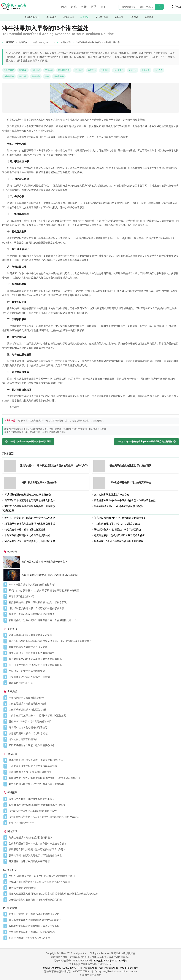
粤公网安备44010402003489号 (59, 968)
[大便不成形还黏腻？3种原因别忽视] (93, 710)
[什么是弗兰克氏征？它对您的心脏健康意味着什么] (93, 665)
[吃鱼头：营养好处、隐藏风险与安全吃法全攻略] (93, 914)
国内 (64, 7)
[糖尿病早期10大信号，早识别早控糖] (93, 734)
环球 (74, 7)
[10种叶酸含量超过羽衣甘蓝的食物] (11, 483)
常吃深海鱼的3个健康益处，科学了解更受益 (118, 530)
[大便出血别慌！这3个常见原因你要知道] (93, 772)
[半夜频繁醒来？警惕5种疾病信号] (93, 698)
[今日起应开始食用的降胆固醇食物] (93, 671)
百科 (104, 7)
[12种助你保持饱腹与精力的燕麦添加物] (100, 483)
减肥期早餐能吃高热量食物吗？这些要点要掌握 (30, 524)
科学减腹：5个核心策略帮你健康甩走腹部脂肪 (119, 541)
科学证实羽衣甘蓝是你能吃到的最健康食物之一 (30, 500)
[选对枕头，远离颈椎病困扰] (93, 739)
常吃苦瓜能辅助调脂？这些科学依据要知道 (27, 535)
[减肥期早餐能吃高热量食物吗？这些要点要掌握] (93, 926)
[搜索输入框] (141, 7)
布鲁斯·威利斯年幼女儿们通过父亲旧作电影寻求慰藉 (50, 575)
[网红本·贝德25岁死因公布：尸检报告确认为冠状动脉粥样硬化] (93, 876)
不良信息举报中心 (87, 968)
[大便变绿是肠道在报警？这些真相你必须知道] (93, 766)
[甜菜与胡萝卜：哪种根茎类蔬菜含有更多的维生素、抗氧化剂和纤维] (11, 466)
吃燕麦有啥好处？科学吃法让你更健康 (25, 530)
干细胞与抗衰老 (32, 17)
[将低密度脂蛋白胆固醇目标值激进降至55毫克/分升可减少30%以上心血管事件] (93, 641)
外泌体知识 (68, 17)
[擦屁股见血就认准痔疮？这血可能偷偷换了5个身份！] (93, 850)
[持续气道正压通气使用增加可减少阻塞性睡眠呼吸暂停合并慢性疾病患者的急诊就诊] (93, 894)
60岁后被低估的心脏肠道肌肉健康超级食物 (28, 495)
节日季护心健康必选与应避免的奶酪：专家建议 (30, 506)
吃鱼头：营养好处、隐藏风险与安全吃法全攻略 (30, 518)
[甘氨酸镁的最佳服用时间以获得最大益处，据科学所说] (93, 602)
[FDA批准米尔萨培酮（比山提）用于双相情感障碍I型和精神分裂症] (93, 591)
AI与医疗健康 (102, 17)
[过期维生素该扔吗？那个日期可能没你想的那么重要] (93, 608)
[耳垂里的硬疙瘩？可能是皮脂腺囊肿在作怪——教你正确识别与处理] (93, 778)
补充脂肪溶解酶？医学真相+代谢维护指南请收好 (120, 518)
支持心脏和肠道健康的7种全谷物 (112, 495)
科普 (84, 7)
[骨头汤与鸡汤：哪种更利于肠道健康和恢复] (93, 653)
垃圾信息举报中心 (108, 968)
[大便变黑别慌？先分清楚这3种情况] (93, 704)
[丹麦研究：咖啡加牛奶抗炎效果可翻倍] (93, 861)
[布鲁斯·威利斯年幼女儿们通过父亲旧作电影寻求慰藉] (13, 575)
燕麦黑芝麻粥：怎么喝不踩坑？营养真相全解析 (119, 535)
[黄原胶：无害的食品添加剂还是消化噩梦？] (93, 614)
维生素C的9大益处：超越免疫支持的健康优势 (118, 506)
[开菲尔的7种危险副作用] (93, 597)
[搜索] (159, 7)
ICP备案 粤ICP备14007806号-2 (111, 961)
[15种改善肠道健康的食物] (93, 888)
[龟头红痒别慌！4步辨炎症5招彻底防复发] (93, 838)
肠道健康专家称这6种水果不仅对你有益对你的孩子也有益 (125, 500)
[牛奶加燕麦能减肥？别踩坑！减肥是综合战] (93, 932)
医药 (94, 7)
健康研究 (85, 17)
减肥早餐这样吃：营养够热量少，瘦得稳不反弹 (30, 541)
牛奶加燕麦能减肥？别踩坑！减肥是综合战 (117, 524)
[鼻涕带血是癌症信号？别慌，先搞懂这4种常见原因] (93, 760)
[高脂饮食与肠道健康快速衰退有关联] (93, 647)
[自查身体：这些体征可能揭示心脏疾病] (93, 677)
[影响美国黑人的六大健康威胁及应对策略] (93, 635)
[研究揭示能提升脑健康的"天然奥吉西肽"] (100, 466)
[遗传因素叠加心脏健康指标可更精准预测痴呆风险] (93, 900)
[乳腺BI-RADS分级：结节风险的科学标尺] (93, 722)
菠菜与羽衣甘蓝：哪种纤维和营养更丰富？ (44, 562)
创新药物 (149, 17)
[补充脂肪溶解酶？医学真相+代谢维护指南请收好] (93, 920)
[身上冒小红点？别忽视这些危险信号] (93, 727)
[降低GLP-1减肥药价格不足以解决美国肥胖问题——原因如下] (93, 882)
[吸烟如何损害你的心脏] (93, 683)
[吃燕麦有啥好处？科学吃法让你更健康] (93, 938)
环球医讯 (10, 42)
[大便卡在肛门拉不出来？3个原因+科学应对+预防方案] (93, 716)
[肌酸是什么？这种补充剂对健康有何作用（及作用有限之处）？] (93, 620)
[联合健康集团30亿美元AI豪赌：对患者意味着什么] (93, 659)
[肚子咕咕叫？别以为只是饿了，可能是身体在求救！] (93, 856)
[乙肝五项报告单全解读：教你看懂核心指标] (93, 745)
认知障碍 (134, 17)
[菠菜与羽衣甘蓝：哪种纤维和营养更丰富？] (13, 562)
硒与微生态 (51, 17)
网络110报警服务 (129, 968)
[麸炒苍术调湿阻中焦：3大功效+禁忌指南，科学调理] (93, 784)
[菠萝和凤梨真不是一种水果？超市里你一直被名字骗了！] (93, 844)
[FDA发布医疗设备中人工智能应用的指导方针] (93, 585)
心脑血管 (119, 17)
